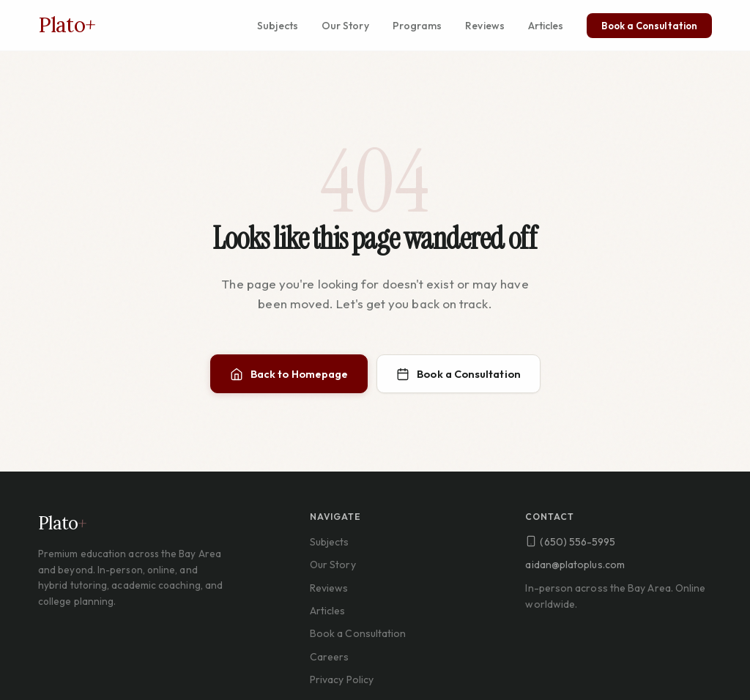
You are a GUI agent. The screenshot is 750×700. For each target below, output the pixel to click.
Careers (330, 657)
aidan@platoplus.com (575, 565)
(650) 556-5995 (570, 542)
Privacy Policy (342, 679)
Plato (67, 25)
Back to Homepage (289, 374)
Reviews (485, 26)
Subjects (278, 26)
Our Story (345, 26)
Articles (546, 26)
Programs (417, 26)
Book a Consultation (649, 26)
